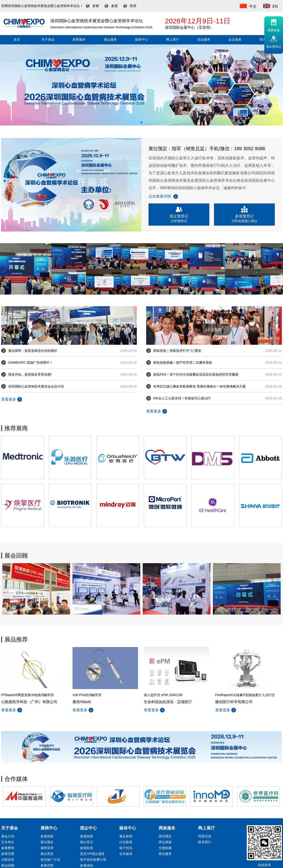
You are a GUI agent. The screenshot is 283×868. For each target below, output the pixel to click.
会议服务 (235, 40)
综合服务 (204, 40)
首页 (17, 40)
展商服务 (79, 40)
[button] (141, 122)
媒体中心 (141, 40)
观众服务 (110, 40)
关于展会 (48, 40)
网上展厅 (173, 40)
